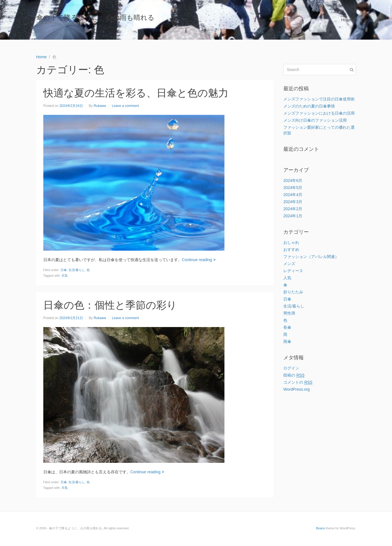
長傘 (287, 327)
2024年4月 (293, 195)
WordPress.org (296, 389)
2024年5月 (293, 188)
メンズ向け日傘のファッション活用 (315, 120)
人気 (287, 278)
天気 (65, 276)
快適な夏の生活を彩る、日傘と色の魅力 (136, 93)
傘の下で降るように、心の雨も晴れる (95, 17)
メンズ (289, 264)
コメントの (298, 382)
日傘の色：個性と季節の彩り (110, 305)
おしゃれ (291, 242)
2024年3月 (293, 202)
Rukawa (100, 106)
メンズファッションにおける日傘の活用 (319, 113)
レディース (293, 271)
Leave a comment (125, 106)
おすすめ (291, 250)
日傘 (64, 270)
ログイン (291, 368)
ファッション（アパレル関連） (311, 257)
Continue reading (199, 260)
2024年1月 (293, 216)
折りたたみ (293, 292)
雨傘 (287, 341)
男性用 (289, 313)
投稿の (294, 375)
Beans (320, 528)
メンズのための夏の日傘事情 (309, 106)
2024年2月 (293, 209)
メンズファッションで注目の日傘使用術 (319, 99)
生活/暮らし (77, 270)
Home (346, 20)
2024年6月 (293, 180)
